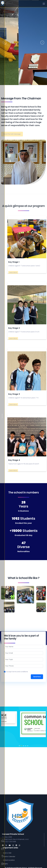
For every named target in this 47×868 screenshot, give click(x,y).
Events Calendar (9, 857)
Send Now (37, 677)
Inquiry (5, 864)
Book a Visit (7, 853)
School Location (9, 860)
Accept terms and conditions (17, 672)
